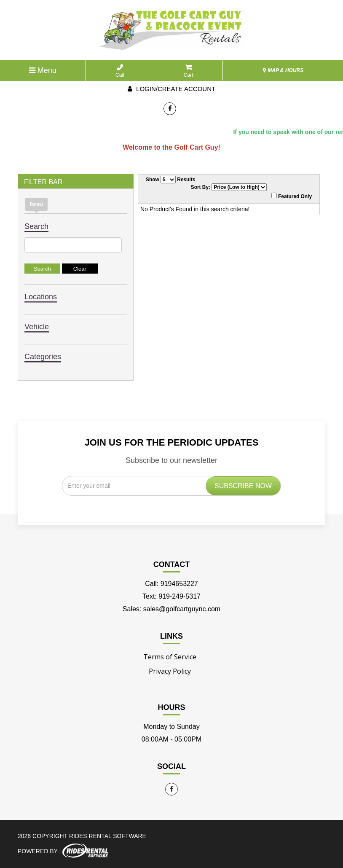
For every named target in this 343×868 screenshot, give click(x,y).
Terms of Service (170, 657)
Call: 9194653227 (171, 584)
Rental (36, 204)
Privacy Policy (170, 671)
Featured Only (292, 196)
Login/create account (171, 89)
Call (120, 71)
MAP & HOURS (283, 70)
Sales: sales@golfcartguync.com (171, 609)
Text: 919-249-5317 (171, 596)
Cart (189, 71)
